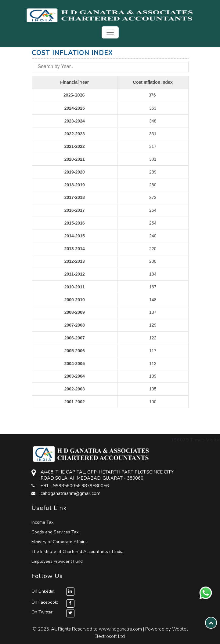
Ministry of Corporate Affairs (59, 542)
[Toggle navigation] (110, 32)
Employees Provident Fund (57, 561)
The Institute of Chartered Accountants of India (78, 552)
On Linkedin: (53, 591)
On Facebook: (45, 602)
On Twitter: (42, 612)
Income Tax (42, 522)
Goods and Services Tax (55, 532)
